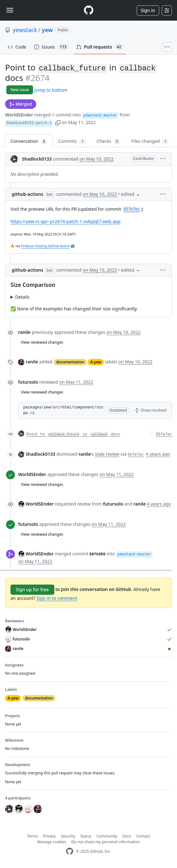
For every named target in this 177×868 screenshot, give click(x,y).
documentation (70, 362)
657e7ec (164, 434)
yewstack (25, 30)
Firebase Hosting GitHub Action (45, 246)
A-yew (96, 362)
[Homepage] (89, 10)
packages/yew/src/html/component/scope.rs (63, 410)
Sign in (148, 10)
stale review (107, 454)
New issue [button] (20, 90)
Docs (127, 836)
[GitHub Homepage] (70, 851)
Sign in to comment (57, 598)
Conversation (29, 141)
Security (68, 836)
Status (86, 836)
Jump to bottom (51, 90)
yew (47, 30)
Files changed (150, 141)
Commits (72, 141)
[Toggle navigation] (10, 10)
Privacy (49, 836)
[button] (58, 122)
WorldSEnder (19, 115)
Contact (143, 836)
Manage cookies (52, 842)
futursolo (28, 382)
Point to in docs (73, 434)
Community (107, 836)
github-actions (27, 194)
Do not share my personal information (106, 842)
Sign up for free (32, 590)
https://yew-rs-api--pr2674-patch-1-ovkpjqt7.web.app (65, 221)
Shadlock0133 (37, 159)
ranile (24, 332)
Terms (33, 836)
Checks (109, 141)
